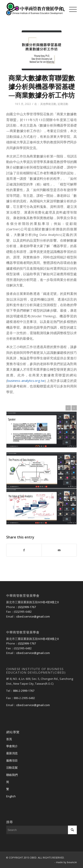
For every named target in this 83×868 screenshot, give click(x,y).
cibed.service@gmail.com (33, 616)
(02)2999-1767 (27, 607)
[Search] (60, 9)
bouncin (72, 862)
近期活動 (63, 104)
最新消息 (12, 753)
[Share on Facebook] (24, 550)
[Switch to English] (41, 796)
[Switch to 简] (41, 782)
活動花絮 (12, 768)
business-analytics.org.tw (26, 381)
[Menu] (71, 9)
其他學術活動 (48, 104)
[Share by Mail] (59, 550)
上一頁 (68, 408)
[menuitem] (60, 9)
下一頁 (74, 408)
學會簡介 (12, 746)
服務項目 (12, 760)
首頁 (9, 739)
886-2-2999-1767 (24, 691)
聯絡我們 (12, 775)
